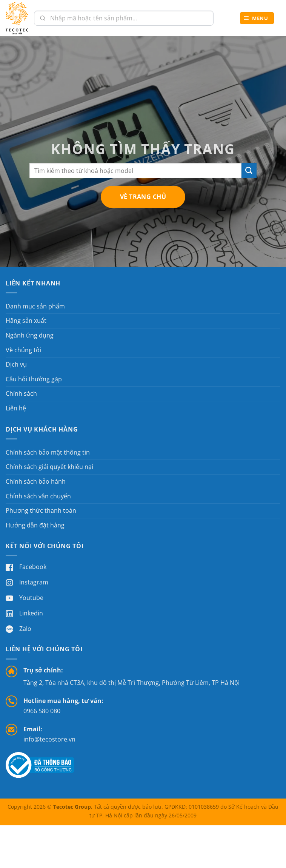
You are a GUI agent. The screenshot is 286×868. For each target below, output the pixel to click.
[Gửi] (249, 170)
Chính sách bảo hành (36, 481)
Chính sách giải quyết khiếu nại (49, 467)
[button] (257, 18)
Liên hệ (16, 408)
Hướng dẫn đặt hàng (35, 525)
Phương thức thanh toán (41, 510)
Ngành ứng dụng (30, 335)
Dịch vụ (16, 364)
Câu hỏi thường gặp (34, 379)
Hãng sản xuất (26, 321)
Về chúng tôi (23, 350)
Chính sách (21, 393)
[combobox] (124, 18)
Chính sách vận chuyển (38, 496)
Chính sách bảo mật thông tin (48, 452)
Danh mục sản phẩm (35, 306)
